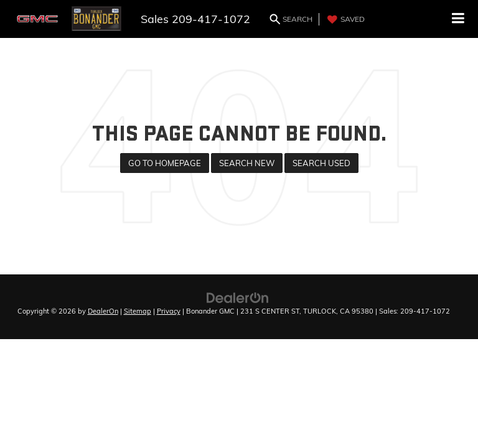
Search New (247, 163)
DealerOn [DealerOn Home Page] (103, 311)
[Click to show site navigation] (458, 19)
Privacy (169, 311)
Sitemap (138, 311)
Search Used (321, 163)
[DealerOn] (238, 297)
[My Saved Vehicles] (344, 19)
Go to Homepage (165, 163)
